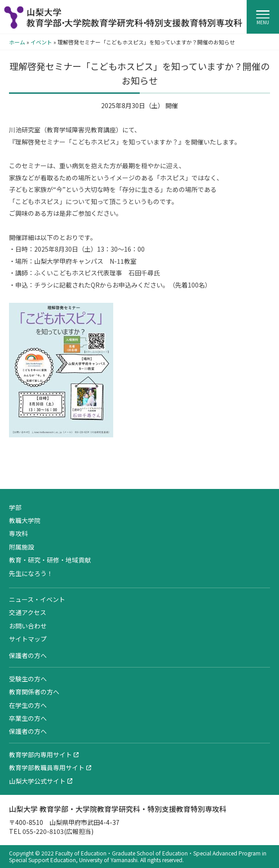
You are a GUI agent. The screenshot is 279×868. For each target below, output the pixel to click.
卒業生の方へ (28, 718)
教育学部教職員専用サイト (47, 768)
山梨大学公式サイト (37, 781)
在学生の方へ (28, 705)
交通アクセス (28, 612)
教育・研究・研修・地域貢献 (50, 560)
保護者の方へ (28, 655)
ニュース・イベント (37, 599)
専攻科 (18, 533)
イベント (41, 42)
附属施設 (22, 547)
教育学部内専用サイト (40, 755)
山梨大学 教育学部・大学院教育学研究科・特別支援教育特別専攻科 (118, 809)
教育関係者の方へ (34, 692)
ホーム (17, 42)
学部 (15, 507)
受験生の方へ (28, 679)
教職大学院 (25, 520)
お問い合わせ (28, 626)
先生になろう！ (31, 573)
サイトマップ (28, 639)
